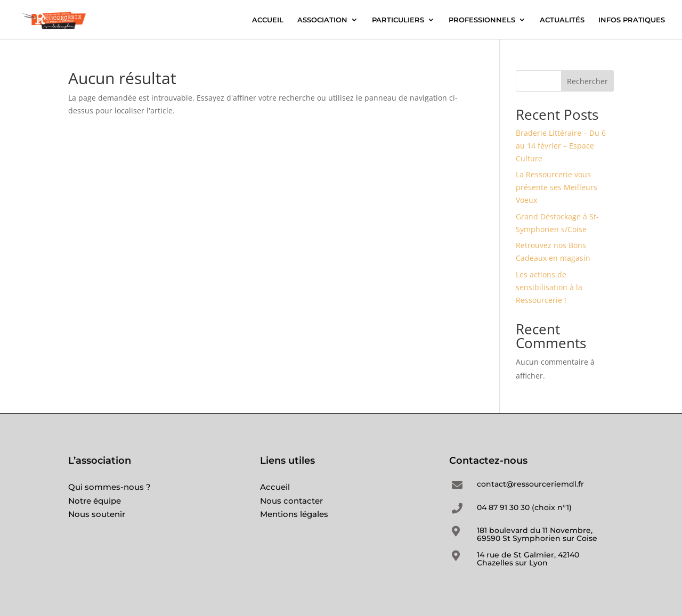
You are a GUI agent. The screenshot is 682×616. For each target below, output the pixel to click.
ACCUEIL (268, 20)
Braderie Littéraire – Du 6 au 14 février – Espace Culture (561, 146)
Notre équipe (95, 501)
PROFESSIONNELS (482, 20)
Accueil (275, 487)
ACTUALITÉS (562, 20)
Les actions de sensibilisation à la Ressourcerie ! (549, 287)
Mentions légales (294, 514)
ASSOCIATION (322, 20)
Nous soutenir (97, 514)
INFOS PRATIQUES (632, 20)
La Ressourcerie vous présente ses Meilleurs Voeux (557, 187)
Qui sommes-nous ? (109, 487)
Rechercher (587, 81)
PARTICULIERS (398, 20)
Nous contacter (291, 501)
